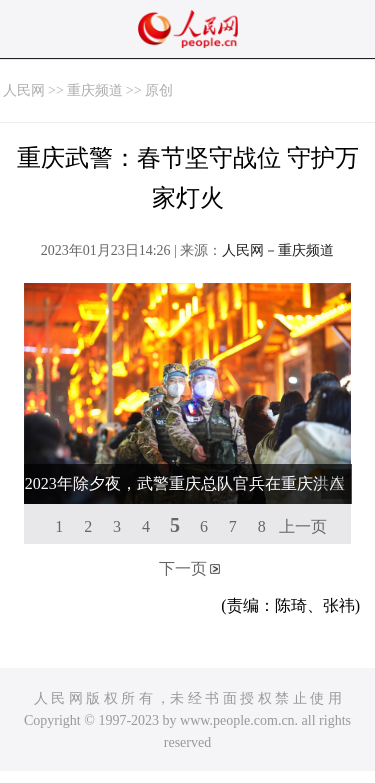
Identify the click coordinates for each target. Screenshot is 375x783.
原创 (159, 90)
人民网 (24, 90)
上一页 (303, 526)
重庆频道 (95, 90)
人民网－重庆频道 (278, 250)
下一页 (183, 568)
